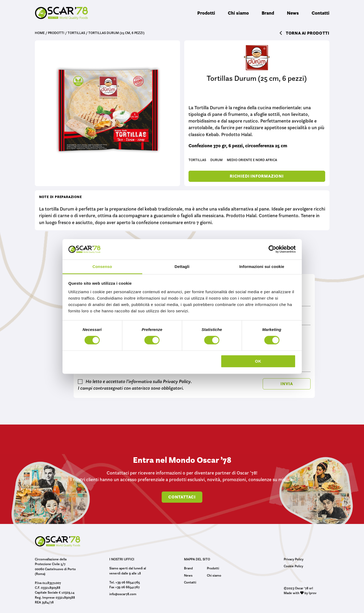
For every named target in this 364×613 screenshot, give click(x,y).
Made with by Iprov (300, 593)
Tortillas (197, 160)
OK (258, 361)
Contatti (321, 13)
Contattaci (182, 497)
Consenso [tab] (102, 266)
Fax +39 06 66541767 (124, 587)
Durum (216, 160)
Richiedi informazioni (257, 176)
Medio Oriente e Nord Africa (252, 160)
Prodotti (206, 13)
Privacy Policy (177, 381)
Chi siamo (238, 13)
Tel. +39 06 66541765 (125, 582)
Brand (268, 13)
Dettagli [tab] (182, 266)
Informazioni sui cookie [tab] (262, 266)
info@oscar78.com (123, 594)
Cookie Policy (293, 566)
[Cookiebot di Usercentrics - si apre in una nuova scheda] (272, 249)
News (293, 13)
